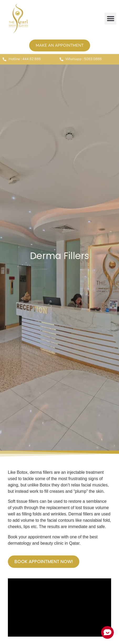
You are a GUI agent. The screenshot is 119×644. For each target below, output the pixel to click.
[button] (110, 19)
